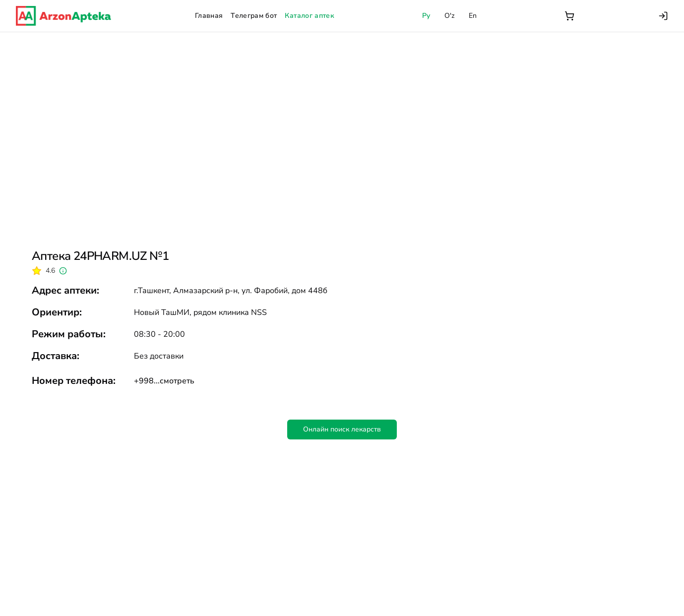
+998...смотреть (164, 381)
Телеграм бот (254, 16)
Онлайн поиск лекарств (342, 429)
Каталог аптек (310, 16)
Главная (209, 16)
